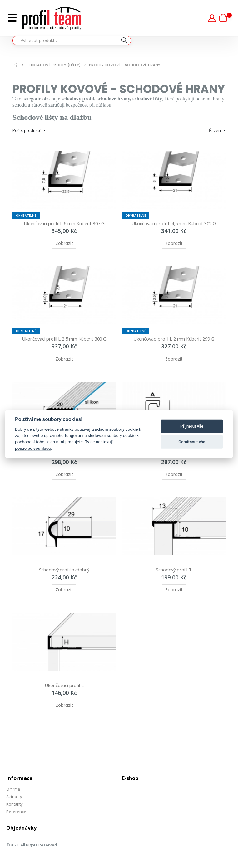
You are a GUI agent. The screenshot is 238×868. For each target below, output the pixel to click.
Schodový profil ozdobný (64, 570)
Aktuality (14, 797)
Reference (16, 812)
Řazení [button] (216, 130)
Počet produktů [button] (27, 130)
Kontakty (15, 804)
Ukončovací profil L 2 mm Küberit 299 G (174, 339)
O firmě (13, 789)
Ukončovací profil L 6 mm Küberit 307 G (64, 223)
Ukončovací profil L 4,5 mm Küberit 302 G (174, 223)
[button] (226, 18)
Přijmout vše (192, 426)
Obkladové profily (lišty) (54, 65)
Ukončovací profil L (64, 685)
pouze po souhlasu (33, 448)
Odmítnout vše (192, 442)
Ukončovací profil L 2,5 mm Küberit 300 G (64, 339)
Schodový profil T (174, 570)
